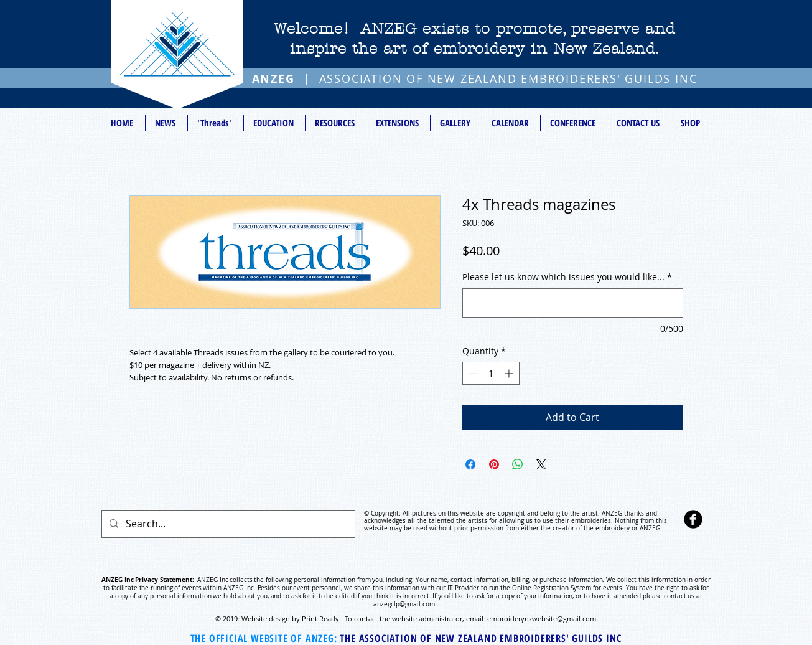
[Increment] (510, 373)
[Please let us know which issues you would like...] (573, 303)
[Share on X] (541, 464)
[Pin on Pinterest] (494, 464)
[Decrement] (472, 373)
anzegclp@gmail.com (404, 604)
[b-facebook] (693, 519)
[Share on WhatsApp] (518, 464)
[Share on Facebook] (470, 464)
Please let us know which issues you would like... (567, 277)
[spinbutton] (491, 373)
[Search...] (227, 524)
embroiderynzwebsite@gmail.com (542, 619)
